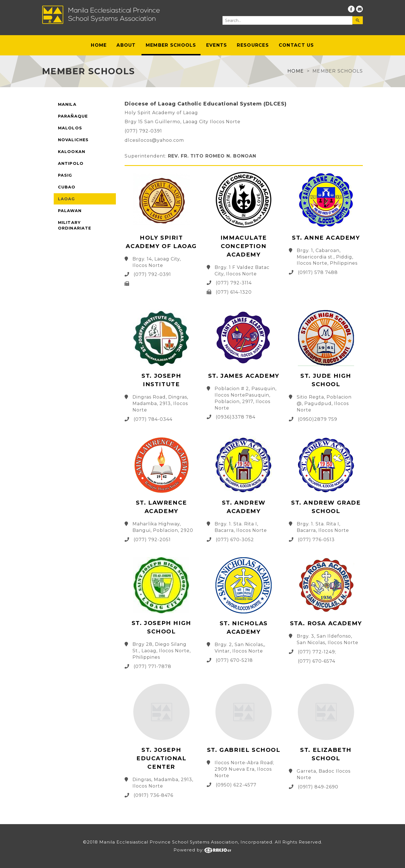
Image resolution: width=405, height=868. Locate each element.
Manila (67, 104)
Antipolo (71, 163)
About (126, 45)
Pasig (65, 175)
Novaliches (73, 140)
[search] (287, 21)
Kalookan (72, 152)
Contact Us (296, 45)
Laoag (67, 199)
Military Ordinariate (75, 225)
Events (217, 45)
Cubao (67, 187)
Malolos (70, 128)
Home (99, 45)
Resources (253, 45)
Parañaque (73, 116)
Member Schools (171, 45)
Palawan (70, 211)
